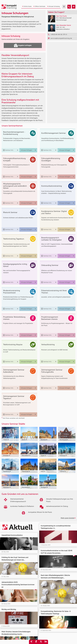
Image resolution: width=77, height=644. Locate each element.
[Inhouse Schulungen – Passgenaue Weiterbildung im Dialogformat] (69, 7)
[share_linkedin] (46, 642)
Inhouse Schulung (53, 6)
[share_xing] (31, 642)
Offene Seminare (39, 6)
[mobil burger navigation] (64, 7)
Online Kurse (27, 6)
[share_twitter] (41, 642)
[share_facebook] (36, 642)
